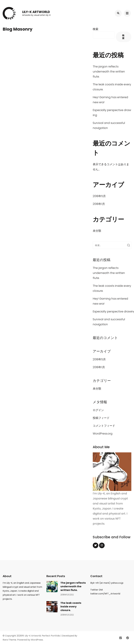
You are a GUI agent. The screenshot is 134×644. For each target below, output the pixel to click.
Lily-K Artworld (36, 12)
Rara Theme (9, 640)
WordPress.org (103, 434)
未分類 (97, 231)
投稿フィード (101, 418)
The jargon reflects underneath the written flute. (109, 72)
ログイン (98, 410)
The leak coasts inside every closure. (71, 606)
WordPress (37, 640)
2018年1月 (99, 204)
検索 (96, 29)
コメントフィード (104, 426)
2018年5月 (99, 196)
